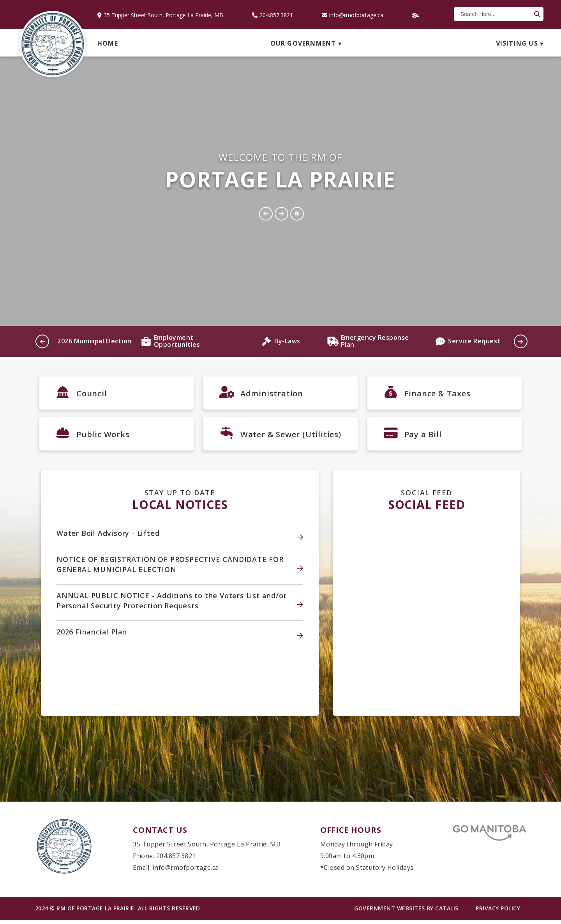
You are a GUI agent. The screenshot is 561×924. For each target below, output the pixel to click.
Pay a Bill (423, 436)
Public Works (103, 436)
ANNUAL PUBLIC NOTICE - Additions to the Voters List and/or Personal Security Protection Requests (171, 604)
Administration (272, 393)
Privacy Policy (498, 912)
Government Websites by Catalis (406, 912)
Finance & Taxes (438, 393)
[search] (495, 14)
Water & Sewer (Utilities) (291, 436)
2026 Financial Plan (92, 636)
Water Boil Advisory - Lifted (108, 537)
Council (92, 393)
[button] (536, 14)
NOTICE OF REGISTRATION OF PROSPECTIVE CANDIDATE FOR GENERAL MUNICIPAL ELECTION (170, 568)
